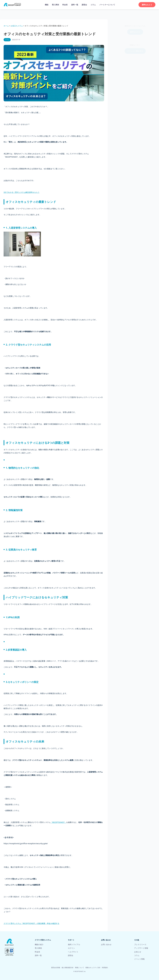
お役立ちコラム (17, 26)
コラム (93, 5)
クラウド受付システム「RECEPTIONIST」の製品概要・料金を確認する (31, 923)
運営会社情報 (56, 968)
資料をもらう (147, 5)
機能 (47, 5)
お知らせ (138, 952)
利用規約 (105, 968)
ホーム (6, 26)
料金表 (65, 5)
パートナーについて (107, 5)
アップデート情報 (141, 948)
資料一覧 (75, 5)
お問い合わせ (106, 944)
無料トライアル (74, 944)
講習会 (84, 5)
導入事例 (55, 5)
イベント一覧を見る (135, 49)
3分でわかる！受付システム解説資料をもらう (21, 192)
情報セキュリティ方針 (93, 968)
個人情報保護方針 (68, 968)
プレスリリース (140, 944)
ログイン (71, 948)
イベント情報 (139, 959)
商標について (79, 968)
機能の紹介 (39, 944)
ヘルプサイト (73, 952)
